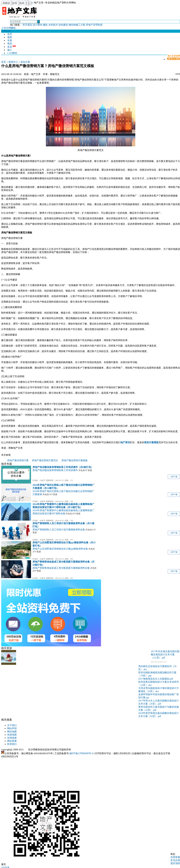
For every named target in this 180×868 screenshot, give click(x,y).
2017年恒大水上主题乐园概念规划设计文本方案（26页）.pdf (159, 702)
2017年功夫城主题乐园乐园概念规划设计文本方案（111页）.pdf (165, 654)
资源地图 (12, 735)
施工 (10, 50)
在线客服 (175, 857)
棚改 (45, 25)
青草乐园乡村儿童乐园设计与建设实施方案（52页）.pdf (159, 708)
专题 (10, 40)
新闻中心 (13, 62)
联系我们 (12, 744)
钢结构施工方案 (77, 25)
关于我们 (12, 725)
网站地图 (12, 732)
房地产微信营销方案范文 (45, 460)
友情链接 (12, 738)
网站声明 (12, 728)
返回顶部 (175, 863)
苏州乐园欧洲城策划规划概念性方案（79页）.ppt (157, 674)
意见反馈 (175, 860)
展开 (4, 864)
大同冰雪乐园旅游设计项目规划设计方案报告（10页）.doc (159, 690)
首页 (10, 34)
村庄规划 (27, 25)
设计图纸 (38, 25)
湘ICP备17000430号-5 (81, 753)
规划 (10, 44)
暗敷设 (6, 3)
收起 (173, 854)
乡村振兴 (53, 25)
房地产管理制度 (94, 25)
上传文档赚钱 (8, 28)
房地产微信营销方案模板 (75, 460)
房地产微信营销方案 (18, 460)
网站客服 (12, 741)
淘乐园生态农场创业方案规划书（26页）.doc (157, 668)
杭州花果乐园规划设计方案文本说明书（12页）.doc (159, 683)
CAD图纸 (12, 53)
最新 (10, 37)
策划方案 (25, 62)
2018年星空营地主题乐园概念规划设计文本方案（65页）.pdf (159, 715)
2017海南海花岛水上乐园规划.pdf (156, 679)
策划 (10, 47)
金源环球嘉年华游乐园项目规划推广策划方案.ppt (159, 696)
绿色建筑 (63, 25)
